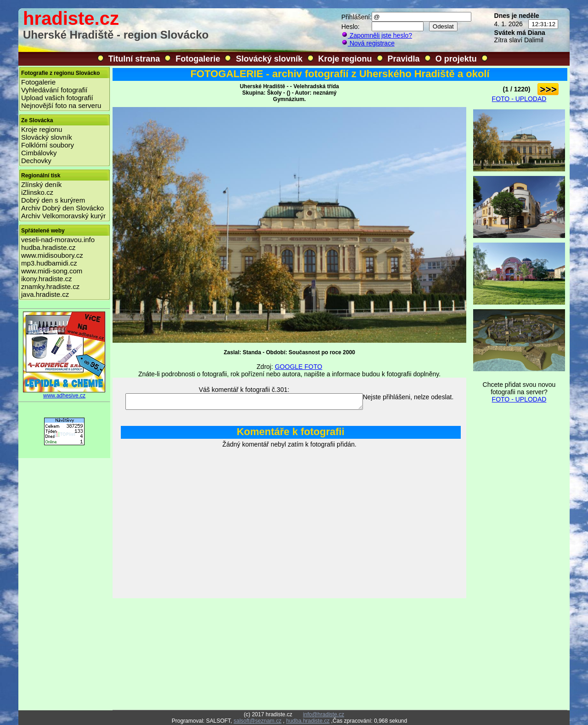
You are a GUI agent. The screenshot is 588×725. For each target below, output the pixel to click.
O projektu (456, 59)
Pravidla (404, 59)
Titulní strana (134, 59)
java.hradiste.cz (45, 294)
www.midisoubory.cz (52, 255)
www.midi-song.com (52, 271)
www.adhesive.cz (64, 393)
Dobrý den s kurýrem (53, 200)
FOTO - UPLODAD (519, 99)
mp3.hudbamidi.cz (49, 263)
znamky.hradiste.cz (50, 286)
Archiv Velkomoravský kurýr (63, 216)
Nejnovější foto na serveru (61, 105)
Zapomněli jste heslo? (377, 35)
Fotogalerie (198, 59)
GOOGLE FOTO (298, 367)
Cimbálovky (39, 153)
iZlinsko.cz (37, 192)
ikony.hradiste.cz (47, 279)
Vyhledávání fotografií (54, 90)
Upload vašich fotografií (57, 98)
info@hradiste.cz (324, 714)
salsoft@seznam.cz (257, 721)
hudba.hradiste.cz (48, 247)
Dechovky (36, 161)
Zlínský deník (41, 184)
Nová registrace (368, 43)
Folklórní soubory (48, 145)
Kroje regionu (345, 59)
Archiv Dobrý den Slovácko (62, 208)
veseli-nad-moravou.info (58, 240)
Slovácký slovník (269, 59)
